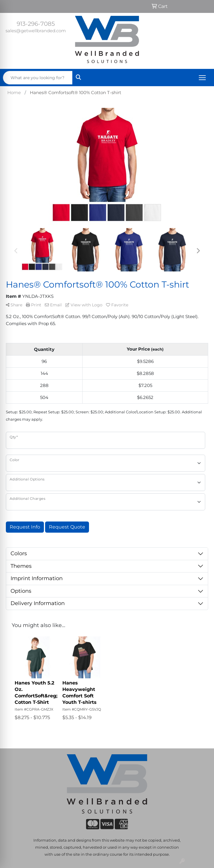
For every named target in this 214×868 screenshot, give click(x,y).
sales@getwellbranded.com (36, 31)
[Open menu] (202, 78)
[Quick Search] (38, 78)
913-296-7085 (36, 24)
